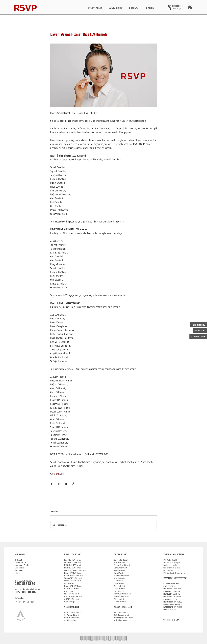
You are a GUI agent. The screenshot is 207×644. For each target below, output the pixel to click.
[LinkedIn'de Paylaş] (66, 484)
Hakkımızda (19, 560)
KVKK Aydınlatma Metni (171, 560)
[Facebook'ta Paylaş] (52, 484)
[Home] (190, 7)
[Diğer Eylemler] (155, 27)
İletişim (17, 573)
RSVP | (71, 562)
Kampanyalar (19, 568)
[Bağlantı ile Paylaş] (73, 484)
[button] (95, 7)
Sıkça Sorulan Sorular (22, 565)
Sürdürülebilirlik (20, 562)
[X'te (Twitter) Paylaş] (59, 484)
